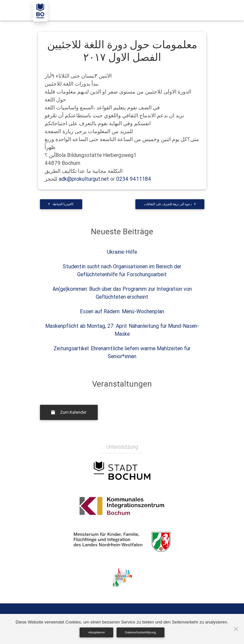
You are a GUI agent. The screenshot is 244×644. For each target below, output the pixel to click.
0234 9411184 (134, 179)
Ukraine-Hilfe (122, 252)
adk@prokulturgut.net (84, 179)
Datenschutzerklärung (140, 632)
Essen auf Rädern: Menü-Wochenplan (122, 311)
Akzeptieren (97, 632)
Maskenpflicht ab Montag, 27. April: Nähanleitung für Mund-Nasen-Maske (122, 330)
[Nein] (236, 629)
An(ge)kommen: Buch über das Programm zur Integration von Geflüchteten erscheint (122, 293)
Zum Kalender (69, 412)
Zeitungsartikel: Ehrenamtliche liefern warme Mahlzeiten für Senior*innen (122, 352)
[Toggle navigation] (202, 10)
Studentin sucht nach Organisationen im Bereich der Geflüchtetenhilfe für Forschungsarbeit (122, 270)
